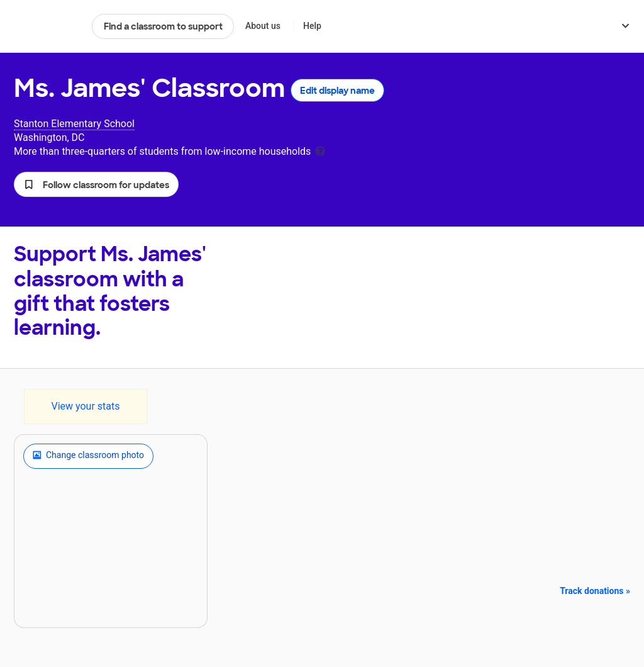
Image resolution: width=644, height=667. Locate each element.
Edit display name (337, 91)
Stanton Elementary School (74, 124)
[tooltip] (320, 150)
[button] (96, 184)
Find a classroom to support (163, 26)
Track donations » (595, 591)
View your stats (85, 406)
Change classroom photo (88, 456)
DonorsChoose (47, 26)
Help (312, 26)
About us (263, 26)
